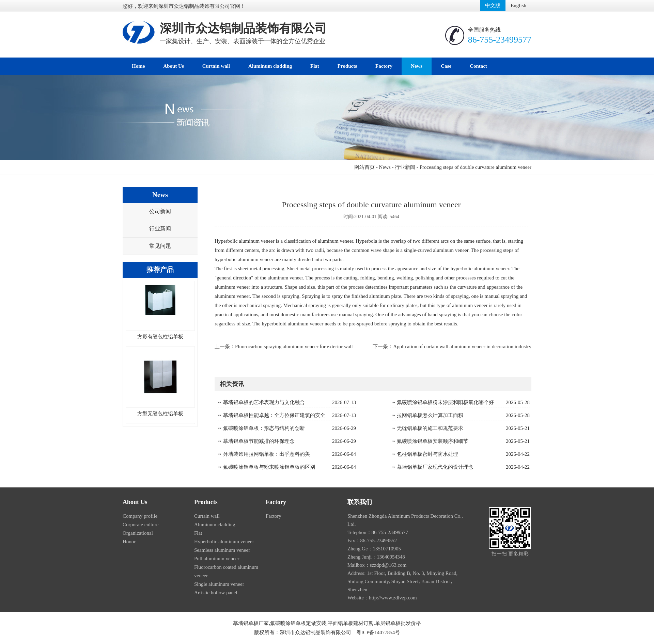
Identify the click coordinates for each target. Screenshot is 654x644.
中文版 (493, 5)
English (518, 5)
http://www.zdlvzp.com (393, 598)
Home (138, 66)
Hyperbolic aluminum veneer (224, 542)
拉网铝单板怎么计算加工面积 (430, 415)
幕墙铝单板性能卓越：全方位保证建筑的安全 (274, 415)
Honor (129, 542)
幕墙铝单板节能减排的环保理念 (259, 441)
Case (446, 66)
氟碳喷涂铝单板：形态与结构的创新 (264, 428)
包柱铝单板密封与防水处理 (427, 454)
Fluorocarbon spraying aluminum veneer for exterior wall (294, 347)
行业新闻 (405, 167)
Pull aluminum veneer (217, 559)
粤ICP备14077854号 (378, 632)
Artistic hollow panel (216, 593)
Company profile (140, 516)
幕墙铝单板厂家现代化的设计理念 (435, 467)
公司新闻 (160, 211)
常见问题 (160, 246)
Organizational (138, 533)
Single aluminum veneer (219, 584)
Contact (478, 66)
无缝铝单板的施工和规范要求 (430, 428)
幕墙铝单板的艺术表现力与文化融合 (264, 402)
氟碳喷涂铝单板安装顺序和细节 (433, 441)
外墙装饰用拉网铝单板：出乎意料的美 (267, 454)
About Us (173, 66)
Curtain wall (216, 66)
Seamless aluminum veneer (222, 550)
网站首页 (364, 167)
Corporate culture (141, 525)
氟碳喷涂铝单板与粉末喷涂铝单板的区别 (269, 467)
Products (347, 66)
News (417, 66)
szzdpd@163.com (388, 565)
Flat (315, 66)
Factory (384, 66)
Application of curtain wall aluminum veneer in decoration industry (462, 347)
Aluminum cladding (270, 66)
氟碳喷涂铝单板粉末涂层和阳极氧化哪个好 (445, 402)
